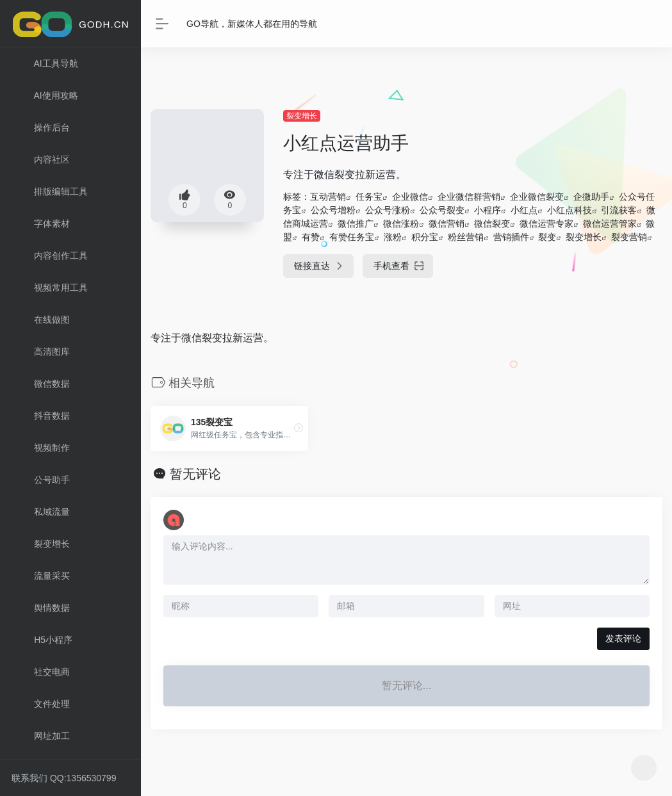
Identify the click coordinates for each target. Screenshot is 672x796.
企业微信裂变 (537, 197)
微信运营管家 (610, 223)
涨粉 (393, 237)
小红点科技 (570, 210)
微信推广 (356, 223)
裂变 (547, 237)
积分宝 (425, 237)
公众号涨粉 (388, 210)
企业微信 (410, 197)
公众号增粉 (333, 210)
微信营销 (447, 223)
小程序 (488, 210)
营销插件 (511, 237)
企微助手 (591, 197)
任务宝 (369, 197)
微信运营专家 (546, 223)
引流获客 (619, 210)
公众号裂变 (442, 210)
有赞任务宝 (352, 237)
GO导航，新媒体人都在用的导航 (252, 24)
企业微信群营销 (469, 197)
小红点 (524, 210)
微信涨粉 (401, 223)
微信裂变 (492, 223)
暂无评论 (195, 474)
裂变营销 (629, 237)
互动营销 (328, 197)
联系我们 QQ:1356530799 (64, 778)
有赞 (311, 237)
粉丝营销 (466, 237)
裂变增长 (302, 116)
